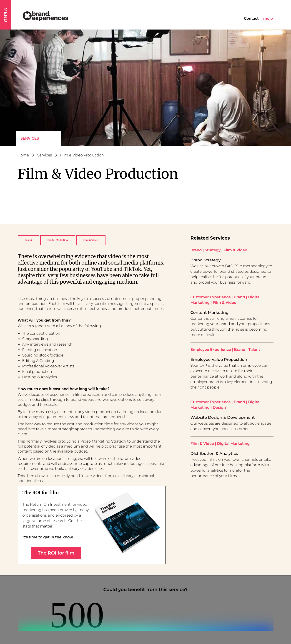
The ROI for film (56, 553)
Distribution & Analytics (214, 453)
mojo (268, 19)
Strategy (213, 250)
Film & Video (91, 240)
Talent (254, 350)
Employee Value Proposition (219, 359)
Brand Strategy (206, 260)
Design (219, 407)
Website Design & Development (223, 417)
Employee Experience (211, 350)
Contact (251, 19)
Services (30, 138)
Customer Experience (211, 297)
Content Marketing (210, 312)
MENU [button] (6, 15)
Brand (29, 240)
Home (23, 155)
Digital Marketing (58, 240)
